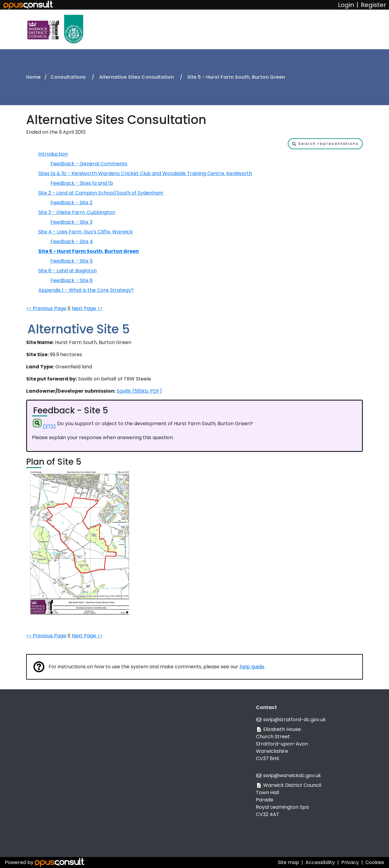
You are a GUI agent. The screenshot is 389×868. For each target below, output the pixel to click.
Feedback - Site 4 (72, 241)
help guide (252, 667)
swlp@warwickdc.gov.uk (292, 775)
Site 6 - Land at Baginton (67, 271)
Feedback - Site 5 (72, 261)
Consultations (69, 77)
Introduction (53, 154)
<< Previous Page (46, 308)
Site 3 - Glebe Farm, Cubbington (77, 212)
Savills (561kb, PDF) (139, 391)
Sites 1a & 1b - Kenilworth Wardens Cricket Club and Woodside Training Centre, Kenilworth (145, 173)
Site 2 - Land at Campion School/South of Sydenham (101, 193)
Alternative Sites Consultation (137, 77)
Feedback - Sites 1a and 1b (82, 183)
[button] (325, 144)
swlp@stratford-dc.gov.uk (294, 720)
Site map (288, 862)
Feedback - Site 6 (72, 280)
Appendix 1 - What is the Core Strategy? (86, 290)
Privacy (350, 862)
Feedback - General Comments (89, 164)
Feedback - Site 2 (71, 203)
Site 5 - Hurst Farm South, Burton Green (89, 251)
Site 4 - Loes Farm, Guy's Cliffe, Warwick (86, 232)
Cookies (375, 862)
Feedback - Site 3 (71, 222)
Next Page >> (87, 308)
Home (33, 77)
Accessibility (320, 862)
